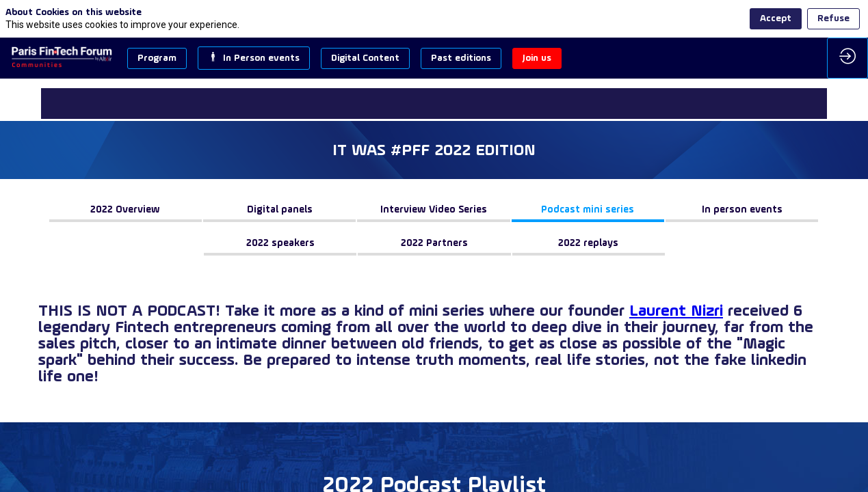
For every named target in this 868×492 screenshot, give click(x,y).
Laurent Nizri (676, 312)
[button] (157, 58)
